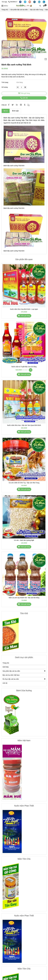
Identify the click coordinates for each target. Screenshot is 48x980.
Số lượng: (5, 87)
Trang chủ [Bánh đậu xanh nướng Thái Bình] (5, 10)
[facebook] (20, 2)
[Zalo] (30, 105)
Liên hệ (5, 683)
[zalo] (44, 2)
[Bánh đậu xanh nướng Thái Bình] (24, 6)
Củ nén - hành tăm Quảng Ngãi (24, 540)
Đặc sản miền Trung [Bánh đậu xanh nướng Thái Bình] (37, 10)
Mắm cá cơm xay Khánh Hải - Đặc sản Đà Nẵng (24, 598)
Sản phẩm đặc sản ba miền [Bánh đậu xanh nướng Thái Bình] (19, 10)
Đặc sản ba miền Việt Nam (11, 675)
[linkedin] (39, 2)
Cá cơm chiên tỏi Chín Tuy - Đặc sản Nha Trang (24, 483)
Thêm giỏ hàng (24, 93)
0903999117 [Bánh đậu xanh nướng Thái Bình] (13, 2)
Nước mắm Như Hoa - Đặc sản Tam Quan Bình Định (24, 425)
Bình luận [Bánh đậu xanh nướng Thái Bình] (15, 111)
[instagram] (35, 2)
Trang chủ (6, 663)
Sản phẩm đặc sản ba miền (24, 671)
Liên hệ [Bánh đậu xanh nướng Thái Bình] (24, 98)
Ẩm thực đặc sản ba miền (24, 679)
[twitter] (25, 2)
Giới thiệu (6, 667)
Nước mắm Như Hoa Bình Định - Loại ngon (24, 309)
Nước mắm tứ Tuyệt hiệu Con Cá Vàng (24, 367)
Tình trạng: (5, 82)
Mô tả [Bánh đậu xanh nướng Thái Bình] (6, 111)
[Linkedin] (17, 105)
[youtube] (30, 2)
